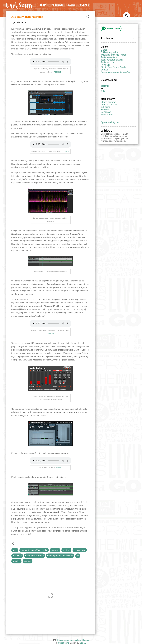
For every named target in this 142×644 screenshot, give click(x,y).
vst (78, 556)
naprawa (55, 550)
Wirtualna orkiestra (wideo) (114, 55)
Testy (43, 5)
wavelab (16, 561)
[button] (88, 17)
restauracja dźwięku (34, 556)
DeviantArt (106, 112)
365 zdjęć (105, 107)
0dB (103, 91)
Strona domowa (108, 102)
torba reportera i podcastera (60, 556)
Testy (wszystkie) (109, 57)
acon (15, 550)
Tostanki (105, 86)
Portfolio (105, 109)
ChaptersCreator (109, 105)
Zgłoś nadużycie (110, 122)
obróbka (66, 550)
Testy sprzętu (107, 62)
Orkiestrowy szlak (109, 52)
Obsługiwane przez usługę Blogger (71, 640)
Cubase (85, 5)
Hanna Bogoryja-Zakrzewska (34, 550)
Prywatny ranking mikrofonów (115, 72)
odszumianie (80, 550)
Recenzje (57, 5)
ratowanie (17, 556)
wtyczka (28, 561)
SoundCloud (107, 114)
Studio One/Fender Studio (114, 67)
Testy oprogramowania (112, 60)
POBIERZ (57, 72)
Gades (71, 5)
